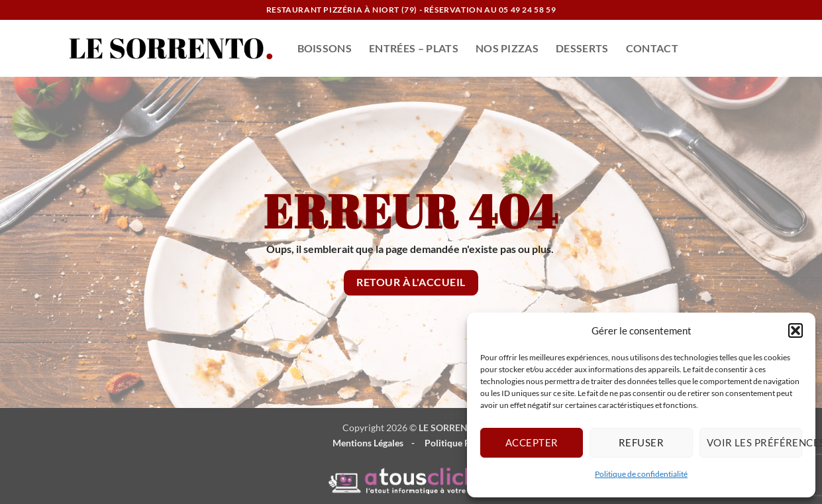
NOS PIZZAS (507, 48)
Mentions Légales (368, 443)
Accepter (532, 442)
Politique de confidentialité (641, 474)
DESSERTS (582, 48)
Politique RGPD (457, 443)
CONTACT (652, 48)
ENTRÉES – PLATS (414, 48)
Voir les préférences (754, 442)
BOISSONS (325, 48)
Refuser (641, 442)
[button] (796, 330)
